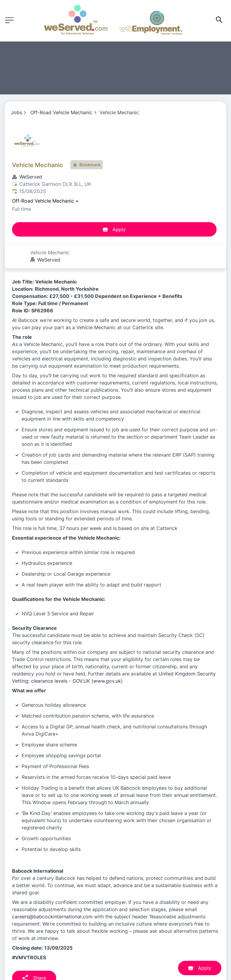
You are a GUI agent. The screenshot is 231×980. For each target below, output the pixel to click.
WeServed (31, 177)
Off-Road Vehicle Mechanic (61, 112)
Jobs (16, 112)
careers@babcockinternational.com (52, 892)
